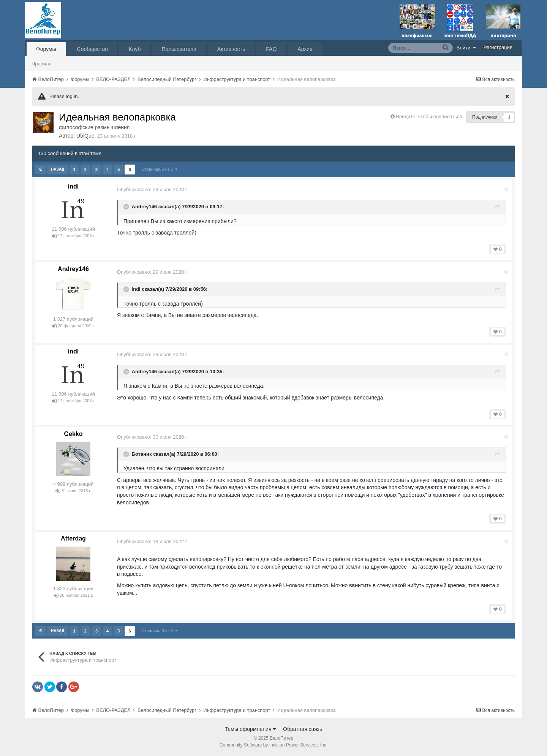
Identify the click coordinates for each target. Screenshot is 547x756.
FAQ (271, 49)
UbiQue (85, 136)
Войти (466, 48)
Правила (42, 64)
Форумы (46, 49)
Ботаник (142, 454)
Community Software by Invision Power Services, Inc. (273, 745)
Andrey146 (144, 207)
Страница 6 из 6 (160, 169)
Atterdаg (73, 538)
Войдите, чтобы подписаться (429, 116)
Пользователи (179, 49)
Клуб (135, 49)
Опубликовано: (153, 189)
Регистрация (498, 47)
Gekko (74, 434)
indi (73, 186)
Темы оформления (251, 729)
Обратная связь (303, 729)
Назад (58, 169)
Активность (231, 49)
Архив (305, 49)
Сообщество (92, 49)
